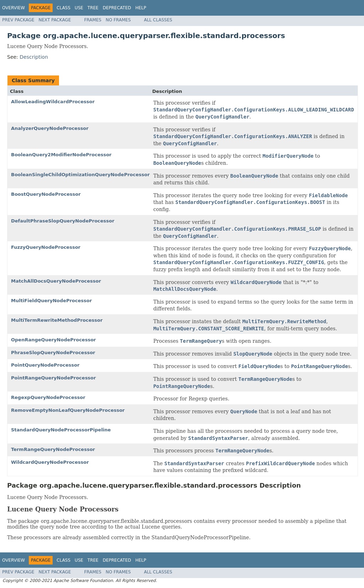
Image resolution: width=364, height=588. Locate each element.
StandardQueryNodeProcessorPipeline (61, 430)
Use (79, 8)
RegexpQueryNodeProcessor (48, 397)
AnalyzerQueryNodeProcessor (50, 128)
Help (141, 8)
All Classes (158, 20)
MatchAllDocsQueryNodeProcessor (56, 281)
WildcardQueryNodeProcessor (50, 462)
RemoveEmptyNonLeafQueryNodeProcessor (68, 410)
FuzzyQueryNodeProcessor (46, 247)
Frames (93, 20)
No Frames (118, 20)
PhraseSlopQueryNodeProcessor (53, 353)
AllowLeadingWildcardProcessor (53, 102)
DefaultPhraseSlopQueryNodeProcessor (63, 221)
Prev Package (18, 20)
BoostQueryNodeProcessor (46, 194)
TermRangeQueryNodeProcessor (53, 449)
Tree (93, 8)
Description (34, 57)
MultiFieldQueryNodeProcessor (51, 301)
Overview (14, 8)
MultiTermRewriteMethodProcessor (57, 320)
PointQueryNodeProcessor (45, 365)
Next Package (55, 20)
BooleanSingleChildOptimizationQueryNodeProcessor (80, 175)
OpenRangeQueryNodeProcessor (53, 340)
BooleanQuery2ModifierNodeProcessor (61, 155)
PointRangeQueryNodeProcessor (53, 378)
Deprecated (117, 8)
